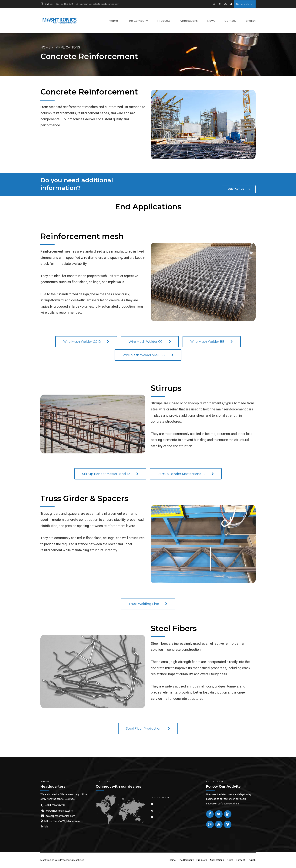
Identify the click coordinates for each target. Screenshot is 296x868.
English (251, 21)
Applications (189, 21)
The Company (138, 21)
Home (113, 21)
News (211, 21)
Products (164, 21)
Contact (230, 21)
